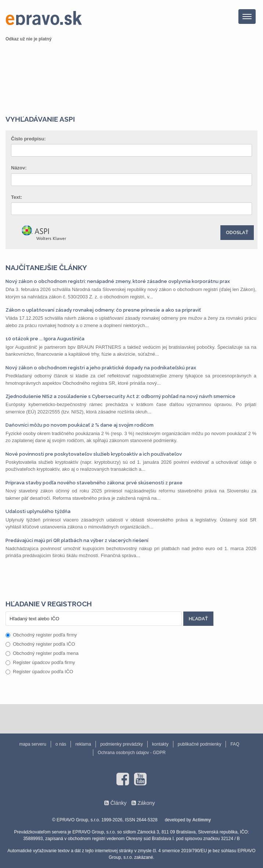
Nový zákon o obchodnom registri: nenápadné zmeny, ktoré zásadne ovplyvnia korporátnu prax (118, 281)
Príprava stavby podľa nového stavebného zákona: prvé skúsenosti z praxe (94, 483)
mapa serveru (33, 744)
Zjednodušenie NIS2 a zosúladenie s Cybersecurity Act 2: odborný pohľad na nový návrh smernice (120, 396)
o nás (61, 744)
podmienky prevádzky (122, 744)
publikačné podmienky (200, 744)
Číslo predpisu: (28, 139)
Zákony (146, 803)
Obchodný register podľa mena (42, 653)
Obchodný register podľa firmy (41, 635)
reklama (83, 744)
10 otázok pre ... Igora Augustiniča (45, 339)
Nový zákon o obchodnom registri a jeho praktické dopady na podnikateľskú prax (101, 368)
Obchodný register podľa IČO (40, 644)
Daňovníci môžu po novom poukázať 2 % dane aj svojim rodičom (80, 425)
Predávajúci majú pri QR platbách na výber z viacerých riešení (77, 540)
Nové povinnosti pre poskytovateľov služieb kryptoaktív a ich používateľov (94, 454)
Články (118, 803)
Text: (17, 197)
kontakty (160, 744)
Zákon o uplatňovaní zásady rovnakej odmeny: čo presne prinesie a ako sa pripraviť (103, 310)
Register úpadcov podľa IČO (39, 672)
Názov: (19, 168)
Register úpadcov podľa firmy (40, 662)
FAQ (235, 744)
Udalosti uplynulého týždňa (38, 511)
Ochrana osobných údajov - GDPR (132, 753)
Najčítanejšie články (46, 268)
